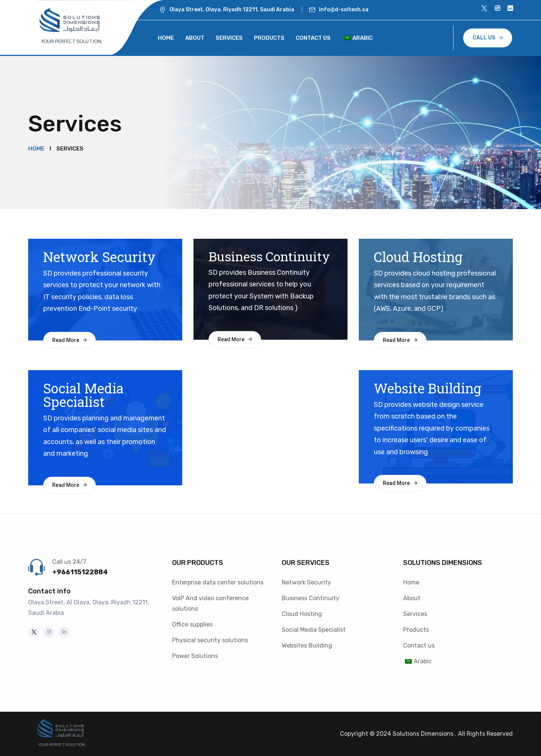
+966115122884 (80, 572)
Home (166, 38)
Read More (66, 340)
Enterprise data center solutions (218, 582)
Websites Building (307, 645)
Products (269, 38)
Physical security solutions (210, 640)
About (195, 38)
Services (229, 38)
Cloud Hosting (302, 614)
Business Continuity (311, 598)
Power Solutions (195, 656)
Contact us (313, 38)
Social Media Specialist (314, 630)
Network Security (306, 582)
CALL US (484, 38)
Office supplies (192, 624)
